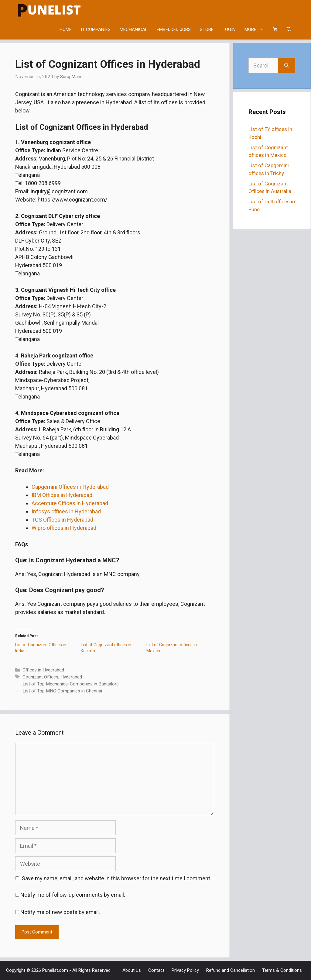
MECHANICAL (134, 29)
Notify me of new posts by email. (60, 912)
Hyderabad (71, 677)
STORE (207, 29)
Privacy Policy (185, 970)
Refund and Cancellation (231, 970)
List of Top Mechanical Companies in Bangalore (71, 684)
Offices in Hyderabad (43, 670)
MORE (256, 30)
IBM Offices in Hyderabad (62, 495)
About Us (132, 970)
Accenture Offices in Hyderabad (70, 503)
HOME (66, 29)
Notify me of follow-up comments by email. (73, 895)
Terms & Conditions (282, 970)
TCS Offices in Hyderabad (62, 520)
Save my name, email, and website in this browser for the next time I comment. (117, 878)
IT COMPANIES (96, 29)
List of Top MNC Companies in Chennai (62, 691)
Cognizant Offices (40, 677)
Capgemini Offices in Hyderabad (70, 487)
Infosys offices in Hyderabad (66, 511)
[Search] (287, 66)
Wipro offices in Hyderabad (64, 528)
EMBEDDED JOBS (174, 29)
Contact (156, 970)
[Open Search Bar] (289, 30)
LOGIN (229, 29)
